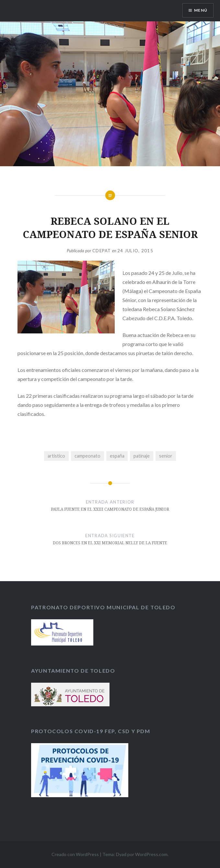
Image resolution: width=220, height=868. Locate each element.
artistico (56, 456)
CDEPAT (102, 251)
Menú (201, 10)
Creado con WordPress (75, 854)
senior (166, 456)
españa (117, 456)
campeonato (87, 456)
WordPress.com (151, 854)
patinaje (142, 456)
